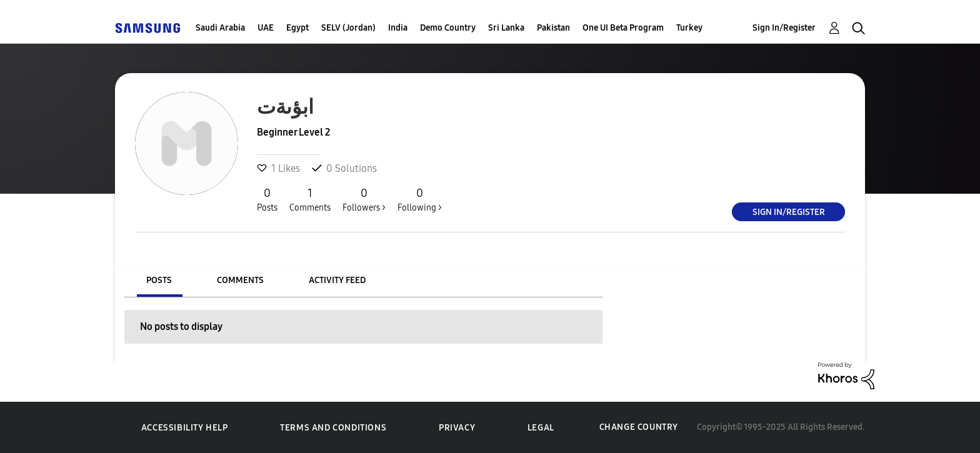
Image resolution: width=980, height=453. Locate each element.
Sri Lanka (506, 28)
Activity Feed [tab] (337, 280)
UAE (266, 28)
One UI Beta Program (623, 28)
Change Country (639, 427)
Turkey (689, 28)
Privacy (457, 428)
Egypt (297, 28)
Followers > (364, 199)
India (398, 28)
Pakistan (553, 28)
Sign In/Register (784, 28)
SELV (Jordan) (348, 28)
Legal (541, 428)
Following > (420, 199)
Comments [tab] (240, 280)
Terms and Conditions (333, 428)
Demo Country (448, 28)
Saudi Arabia (220, 28)
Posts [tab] (159, 280)
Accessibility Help (185, 428)
